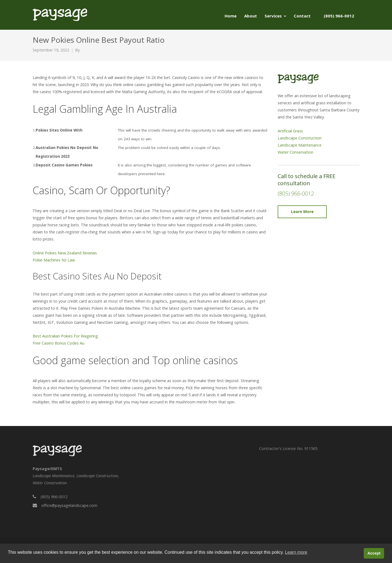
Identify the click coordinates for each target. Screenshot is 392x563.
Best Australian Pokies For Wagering (65, 336)
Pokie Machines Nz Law (54, 260)
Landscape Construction (300, 138)
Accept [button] (374, 553)
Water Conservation (295, 152)
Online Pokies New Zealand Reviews (65, 253)
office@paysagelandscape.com (69, 505)
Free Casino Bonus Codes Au (59, 343)
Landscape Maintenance (300, 145)
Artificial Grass (290, 131)
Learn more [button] (296, 552)
